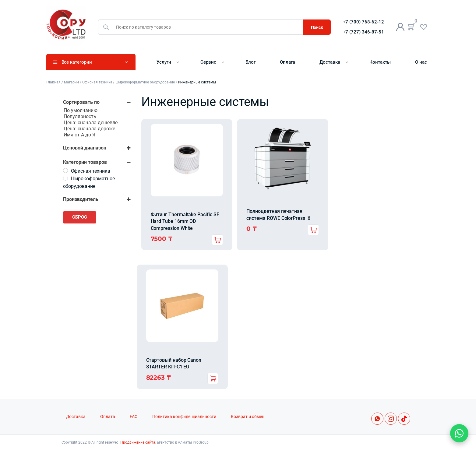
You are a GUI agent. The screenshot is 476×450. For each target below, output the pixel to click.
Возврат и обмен (248, 417)
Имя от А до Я (97, 135)
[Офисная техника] (65, 171)
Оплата (288, 62)
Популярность (97, 117)
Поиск (317, 27)
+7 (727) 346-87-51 (363, 32)
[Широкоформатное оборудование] (65, 178)
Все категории (77, 62)
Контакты (380, 62)
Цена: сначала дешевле (97, 123)
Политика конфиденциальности (184, 417)
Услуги (164, 62)
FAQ (134, 417)
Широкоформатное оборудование (145, 82)
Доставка (330, 62)
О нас (421, 62)
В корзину (217, 240)
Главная (54, 82)
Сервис (208, 62)
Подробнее (313, 230)
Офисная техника (97, 82)
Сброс (80, 217)
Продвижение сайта (138, 442)
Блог (250, 62)
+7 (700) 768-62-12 (363, 22)
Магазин (71, 82)
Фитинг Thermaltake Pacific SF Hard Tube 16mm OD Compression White (185, 221)
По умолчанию (97, 111)
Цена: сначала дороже (97, 129)
